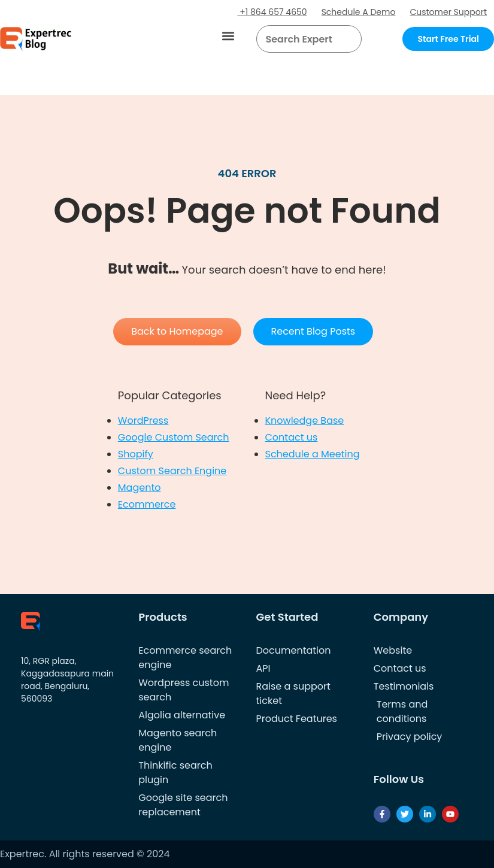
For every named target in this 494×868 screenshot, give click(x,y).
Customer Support (448, 12)
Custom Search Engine (172, 471)
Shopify (136, 454)
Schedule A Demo (359, 12)
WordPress (143, 421)
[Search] (348, 39)
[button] (228, 36)
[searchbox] (299, 39)
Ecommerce (147, 504)
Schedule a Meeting (313, 454)
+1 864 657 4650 (272, 12)
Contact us (292, 437)
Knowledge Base (305, 421)
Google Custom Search (174, 437)
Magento (140, 488)
